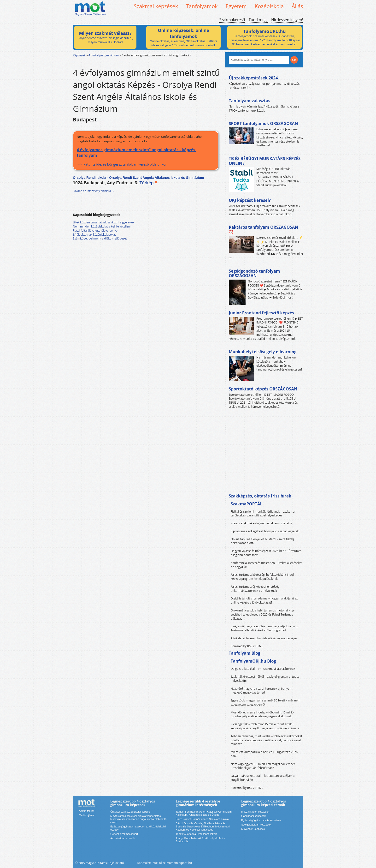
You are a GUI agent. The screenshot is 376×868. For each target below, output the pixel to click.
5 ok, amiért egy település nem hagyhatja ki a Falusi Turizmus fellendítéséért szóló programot (265, 628)
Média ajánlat (87, 815)
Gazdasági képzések (253, 816)
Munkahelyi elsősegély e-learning (263, 352)
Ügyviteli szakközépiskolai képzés (130, 812)
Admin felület (87, 811)
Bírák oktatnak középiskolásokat (94, 235)
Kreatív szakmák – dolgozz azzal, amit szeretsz (261, 523)
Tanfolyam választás (250, 101)
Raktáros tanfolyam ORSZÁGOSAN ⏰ (263, 230)
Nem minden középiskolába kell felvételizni (102, 226)
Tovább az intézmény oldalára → (94, 191)
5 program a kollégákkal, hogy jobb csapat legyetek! (265, 531)
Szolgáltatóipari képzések (256, 825)
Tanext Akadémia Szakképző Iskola (196, 834)
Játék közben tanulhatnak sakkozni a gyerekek (104, 222)
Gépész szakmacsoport (124, 834)
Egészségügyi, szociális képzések (261, 820)
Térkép (149, 183)
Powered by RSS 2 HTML (247, 646)
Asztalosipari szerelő (122, 838)
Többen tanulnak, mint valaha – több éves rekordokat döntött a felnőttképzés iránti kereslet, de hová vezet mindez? (266, 740)
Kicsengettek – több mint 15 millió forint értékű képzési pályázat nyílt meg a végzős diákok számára (265, 726)
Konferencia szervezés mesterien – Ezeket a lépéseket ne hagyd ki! (267, 565)
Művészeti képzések (253, 829)
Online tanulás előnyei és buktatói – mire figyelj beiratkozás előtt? (262, 541)
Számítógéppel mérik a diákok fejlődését (100, 238)
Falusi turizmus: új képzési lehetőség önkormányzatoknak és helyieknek (255, 589)
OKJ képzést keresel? (250, 200)
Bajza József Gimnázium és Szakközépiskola (202, 819)
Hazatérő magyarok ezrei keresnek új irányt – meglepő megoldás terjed (261, 691)
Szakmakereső (232, 20)
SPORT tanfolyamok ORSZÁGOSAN (263, 123)
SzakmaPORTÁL (247, 504)
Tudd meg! (258, 20)
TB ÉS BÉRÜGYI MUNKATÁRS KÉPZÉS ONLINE (265, 161)
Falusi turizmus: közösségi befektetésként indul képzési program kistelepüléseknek (262, 577)
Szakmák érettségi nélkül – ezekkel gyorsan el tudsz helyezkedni (265, 679)
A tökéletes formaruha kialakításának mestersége (264, 638)
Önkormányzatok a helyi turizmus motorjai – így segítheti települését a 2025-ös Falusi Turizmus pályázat (263, 614)
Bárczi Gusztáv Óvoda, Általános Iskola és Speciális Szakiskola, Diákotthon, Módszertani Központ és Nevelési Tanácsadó (203, 826)
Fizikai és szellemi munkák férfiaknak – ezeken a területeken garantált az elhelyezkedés (263, 514)
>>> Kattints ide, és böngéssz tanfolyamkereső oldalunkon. (146, 157)
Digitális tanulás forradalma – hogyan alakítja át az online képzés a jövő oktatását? (264, 600)
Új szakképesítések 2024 (253, 78)
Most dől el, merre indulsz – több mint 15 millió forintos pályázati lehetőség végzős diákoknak (262, 714)
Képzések (79, 55)
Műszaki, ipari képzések (255, 812)
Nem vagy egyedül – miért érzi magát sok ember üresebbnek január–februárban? (263, 766)
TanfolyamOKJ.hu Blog (253, 661)
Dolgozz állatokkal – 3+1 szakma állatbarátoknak (263, 669)
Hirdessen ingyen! (287, 20)
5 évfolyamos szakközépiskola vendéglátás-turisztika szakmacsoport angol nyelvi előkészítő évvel (138, 819)
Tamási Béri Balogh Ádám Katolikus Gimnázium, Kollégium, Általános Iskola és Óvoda (204, 813)
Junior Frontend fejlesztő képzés (261, 313)
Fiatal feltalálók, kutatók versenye (95, 230)
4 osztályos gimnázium (104, 55)
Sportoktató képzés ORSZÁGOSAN (263, 389)
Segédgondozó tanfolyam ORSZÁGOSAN (254, 273)
